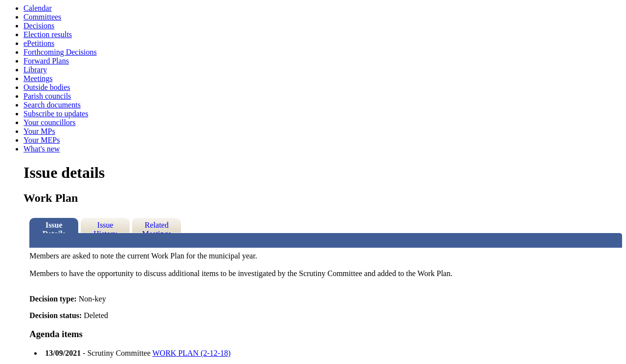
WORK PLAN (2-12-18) (192, 353)
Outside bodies (47, 87)
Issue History (105, 227)
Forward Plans (46, 61)
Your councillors (49, 122)
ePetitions (39, 43)
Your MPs (39, 131)
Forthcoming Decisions (60, 52)
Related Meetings (156, 227)
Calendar (38, 8)
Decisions (39, 26)
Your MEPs (42, 140)
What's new (42, 149)
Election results (48, 34)
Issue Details (54, 227)
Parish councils (47, 96)
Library (35, 70)
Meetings (38, 78)
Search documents (52, 105)
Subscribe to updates (56, 114)
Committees (42, 17)
